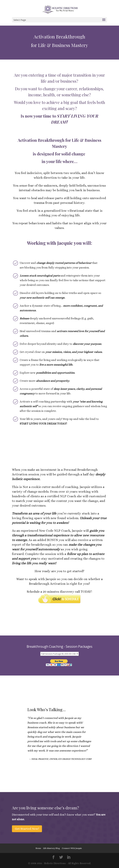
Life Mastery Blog (51, 848)
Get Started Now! (27, 829)
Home (38, 848)
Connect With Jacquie (72, 848)
